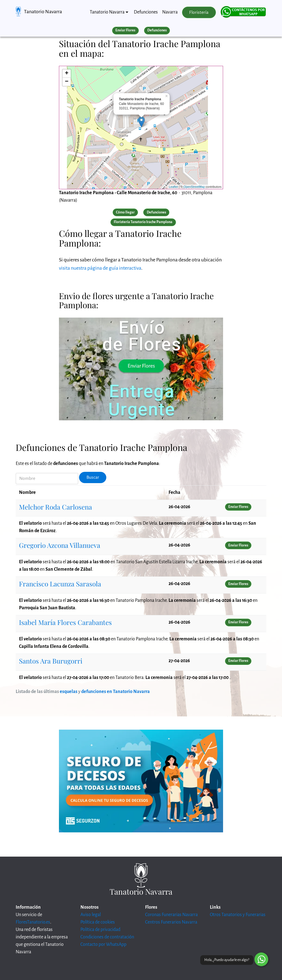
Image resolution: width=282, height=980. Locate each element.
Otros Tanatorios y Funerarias (238, 915)
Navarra (170, 12)
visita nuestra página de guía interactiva (100, 268)
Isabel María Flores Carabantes (65, 622)
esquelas (69, 692)
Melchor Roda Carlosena (55, 507)
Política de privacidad (100, 930)
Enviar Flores (125, 30)
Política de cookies (98, 922)
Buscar (93, 477)
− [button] (67, 82)
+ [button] (67, 74)
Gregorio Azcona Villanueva (60, 545)
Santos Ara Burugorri (51, 661)
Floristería (199, 12)
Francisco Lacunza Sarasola (60, 584)
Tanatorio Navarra (43, 12)
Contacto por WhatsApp (103, 944)
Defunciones (146, 12)
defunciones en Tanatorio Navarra (116, 692)
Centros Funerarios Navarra (171, 922)
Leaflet (173, 187)
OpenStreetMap (194, 187)
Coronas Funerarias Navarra (171, 915)
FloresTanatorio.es (33, 922)
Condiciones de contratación (107, 937)
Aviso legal (91, 915)
